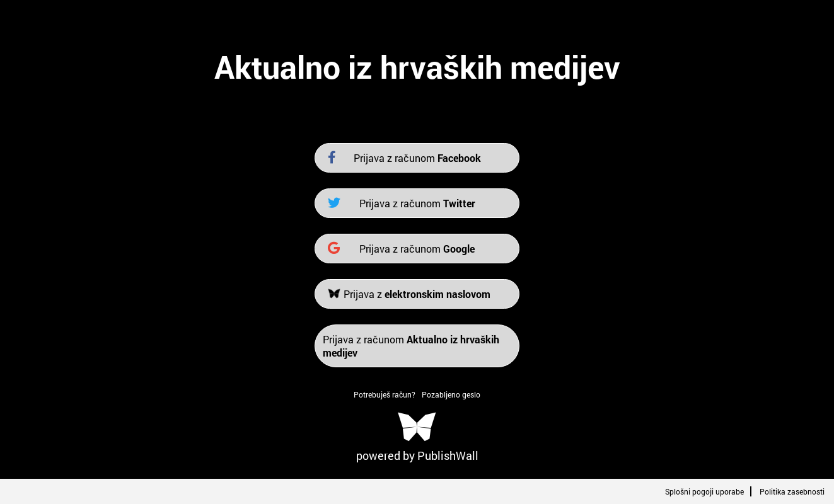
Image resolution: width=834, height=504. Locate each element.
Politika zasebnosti (792, 491)
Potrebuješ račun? (385, 394)
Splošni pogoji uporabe (704, 491)
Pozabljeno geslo (451, 394)
